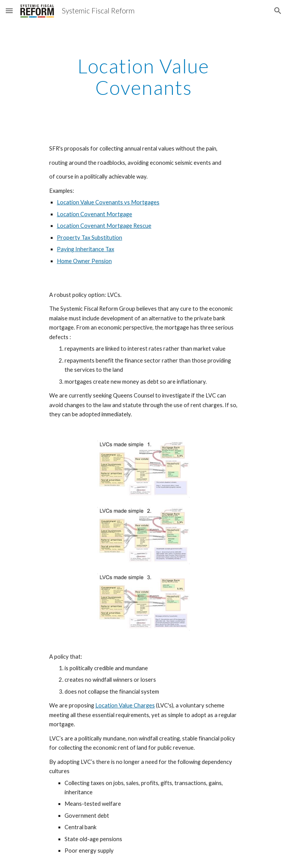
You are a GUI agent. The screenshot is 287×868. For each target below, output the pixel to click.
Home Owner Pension (84, 261)
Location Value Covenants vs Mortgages (108, 202)
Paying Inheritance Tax (85, 249)
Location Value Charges (125, 705)
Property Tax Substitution (90, 238)
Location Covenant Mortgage (95, 214)
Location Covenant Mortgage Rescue (104, 226)
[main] (143, 77)
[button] (9, 11)
